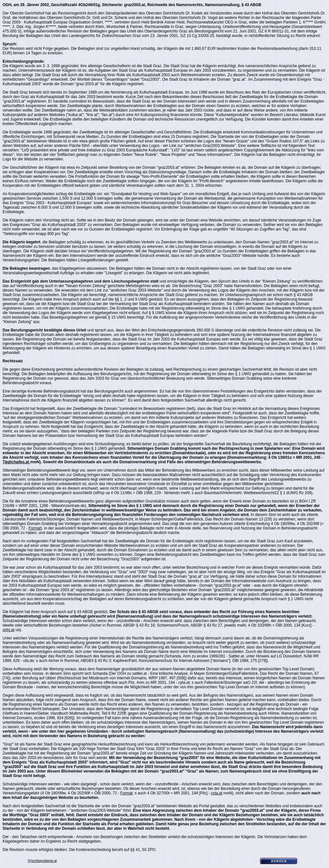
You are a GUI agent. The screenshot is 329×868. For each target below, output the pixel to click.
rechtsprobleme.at (44, 861)
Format (35, 528)
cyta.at (216, 793)
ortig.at (9, 630)
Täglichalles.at (16, 462)
